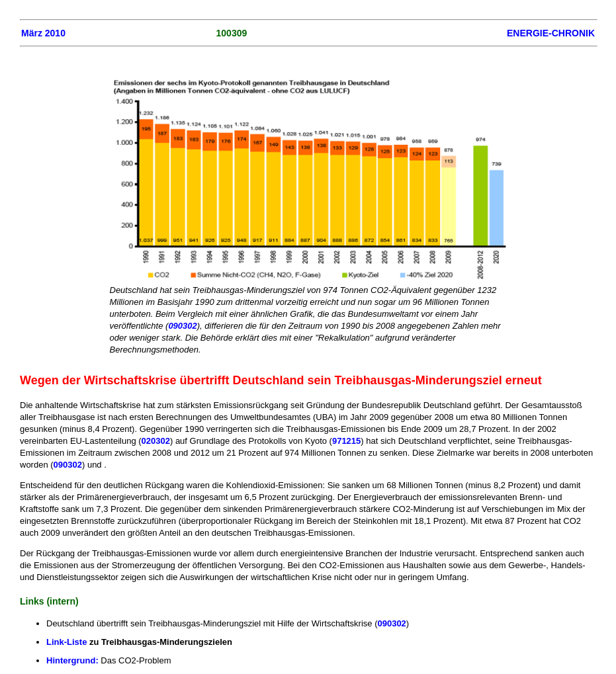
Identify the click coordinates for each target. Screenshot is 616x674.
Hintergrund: (72, 660)
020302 (156, 441)
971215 (346, 441)
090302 (182, 326)
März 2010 (43, 33)
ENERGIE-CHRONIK (551, 33)
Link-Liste (66, 642)
